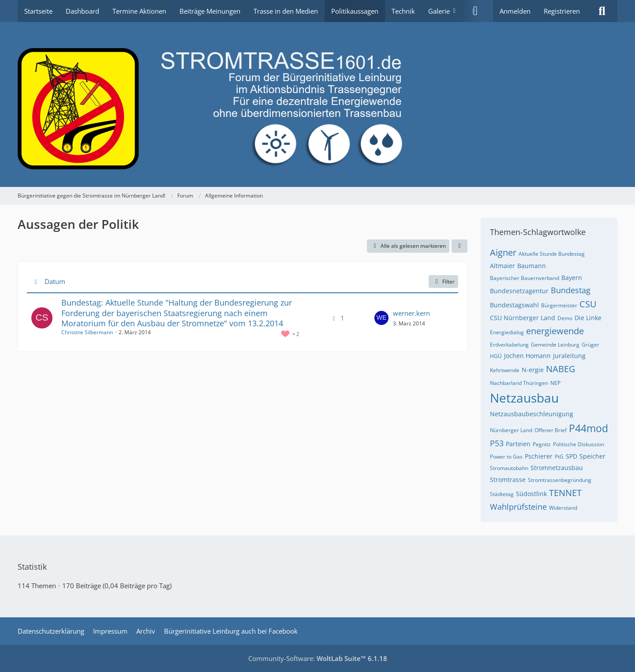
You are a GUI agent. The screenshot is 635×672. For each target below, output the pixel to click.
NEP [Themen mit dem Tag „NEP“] (555, 383)
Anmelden (515, 11)
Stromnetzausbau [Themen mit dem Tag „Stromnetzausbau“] (557, 468)
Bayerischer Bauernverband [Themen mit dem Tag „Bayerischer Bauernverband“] (525, 278)
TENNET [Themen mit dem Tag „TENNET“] (565, 493)
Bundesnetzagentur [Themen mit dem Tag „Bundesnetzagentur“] (519, 291)
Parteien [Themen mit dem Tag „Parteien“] (518, 444)
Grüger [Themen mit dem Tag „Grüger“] (590, 345)
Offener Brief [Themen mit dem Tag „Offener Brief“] (551, 430)
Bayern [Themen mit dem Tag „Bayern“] (572, 278)
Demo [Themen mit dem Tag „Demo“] (565, 318)
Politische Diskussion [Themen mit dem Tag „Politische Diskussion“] (579, 444)
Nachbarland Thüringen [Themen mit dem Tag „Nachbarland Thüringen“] (519, 383)
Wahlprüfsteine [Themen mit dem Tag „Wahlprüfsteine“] (518, 507)
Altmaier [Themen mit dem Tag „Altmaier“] (502, 266)
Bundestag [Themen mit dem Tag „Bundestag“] (571, 290)
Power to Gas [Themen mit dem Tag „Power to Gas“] (506, 457)
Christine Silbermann (87, 332)
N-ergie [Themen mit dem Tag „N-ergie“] (533, 370)
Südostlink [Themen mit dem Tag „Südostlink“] (531, 494)
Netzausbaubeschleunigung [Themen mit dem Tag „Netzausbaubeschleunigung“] (532, 414)
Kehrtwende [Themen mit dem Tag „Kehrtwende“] (505, 370)
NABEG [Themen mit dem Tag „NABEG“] (561, 369)
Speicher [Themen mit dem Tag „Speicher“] (592, 456)
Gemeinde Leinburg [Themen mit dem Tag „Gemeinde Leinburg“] (555, 345)
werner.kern (411, 313)
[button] (459, 246)
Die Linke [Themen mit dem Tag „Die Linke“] (588, 318)
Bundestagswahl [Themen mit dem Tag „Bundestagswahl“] (514, 305)
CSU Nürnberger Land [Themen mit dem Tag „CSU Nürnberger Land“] (523, 318)
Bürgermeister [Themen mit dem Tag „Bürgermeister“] (559, 305)
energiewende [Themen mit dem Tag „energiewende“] (555, 331)
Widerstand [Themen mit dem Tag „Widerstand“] (563, 508)
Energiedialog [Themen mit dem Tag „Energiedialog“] (507, 332)
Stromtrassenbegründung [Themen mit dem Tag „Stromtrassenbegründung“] (560, 480)
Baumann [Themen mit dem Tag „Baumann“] (532, 266)
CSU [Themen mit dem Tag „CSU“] (588, 304)
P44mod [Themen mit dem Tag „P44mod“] (588, 428)
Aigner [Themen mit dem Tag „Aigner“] (503, 252)
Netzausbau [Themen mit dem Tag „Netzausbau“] (524, 398)
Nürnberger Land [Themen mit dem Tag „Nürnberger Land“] (511, 430)
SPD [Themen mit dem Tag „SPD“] (571, 456)
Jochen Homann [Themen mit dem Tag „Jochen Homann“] (527, 356)
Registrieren (562, 11)
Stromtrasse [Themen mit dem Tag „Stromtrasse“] (508, 480)
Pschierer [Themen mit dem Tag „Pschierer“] (539, 456)
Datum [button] (55, 281)
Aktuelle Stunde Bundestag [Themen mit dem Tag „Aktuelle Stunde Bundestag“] (552, 254)
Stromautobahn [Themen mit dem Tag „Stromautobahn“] (509, 468)
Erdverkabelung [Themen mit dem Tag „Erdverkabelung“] (509, 345)
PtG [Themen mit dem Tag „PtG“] (559, 457)
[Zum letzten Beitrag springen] (381, 318)
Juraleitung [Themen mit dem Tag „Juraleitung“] (569, 356)
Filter (443, 282)
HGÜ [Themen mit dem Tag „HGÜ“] (496, 356)
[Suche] (602, 11)
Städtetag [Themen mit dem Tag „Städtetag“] (502, 494)
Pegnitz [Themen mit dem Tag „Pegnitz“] (542, 444)
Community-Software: (318, 658)
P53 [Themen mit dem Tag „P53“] (497, 443)
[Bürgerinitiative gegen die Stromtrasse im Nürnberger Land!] (317, 105)
